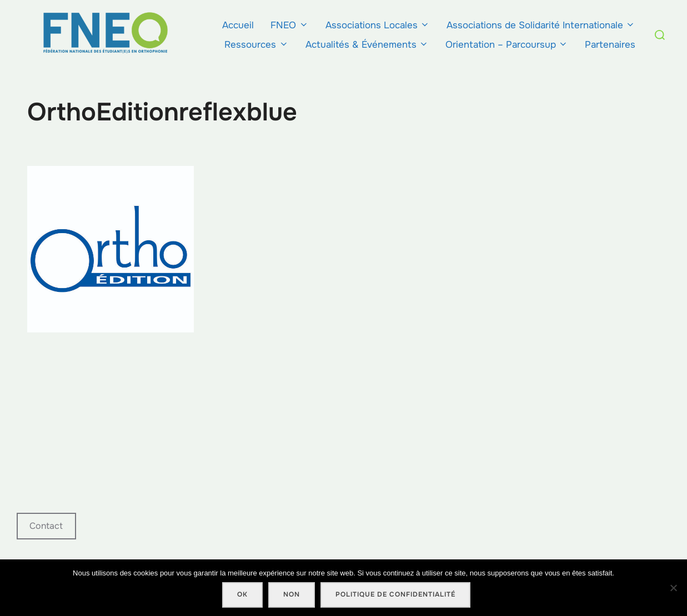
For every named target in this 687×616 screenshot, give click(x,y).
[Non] (673, 588)
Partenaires (610, 45)
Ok (242, 594)
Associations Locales (378, 25)
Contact (46, 526)
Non (292, 594)
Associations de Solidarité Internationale (541, 25)
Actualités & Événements (367, 45)
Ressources (256, 45)
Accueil (238, 25)
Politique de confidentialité (395, 594)
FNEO (289, 25)
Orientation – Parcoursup (507, 45)
